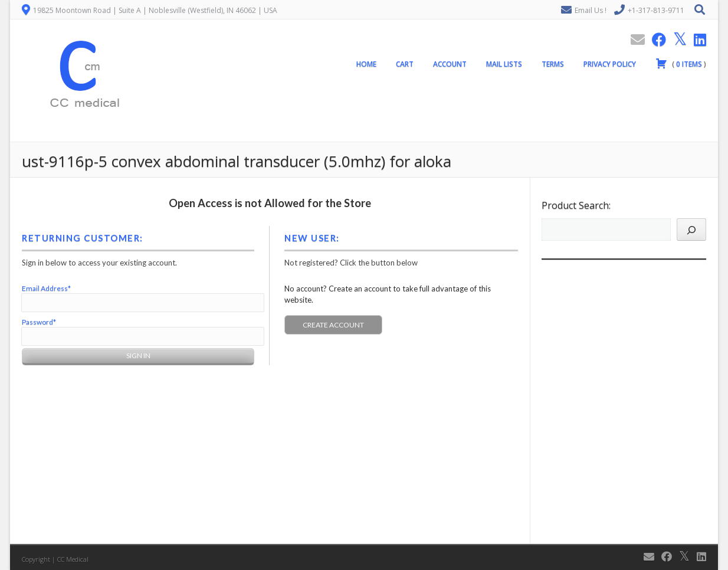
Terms (553, 64)
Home (366, 64)
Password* (39, 322)
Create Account (333, 325)
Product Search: (576, 205)
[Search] (691, 230)
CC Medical (73, 559)
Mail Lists (504, 64)
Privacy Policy (610, 64)
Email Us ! (591, 10)
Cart (405, 64)
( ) (681, 63)
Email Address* (46, 288)
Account (450, 64)
